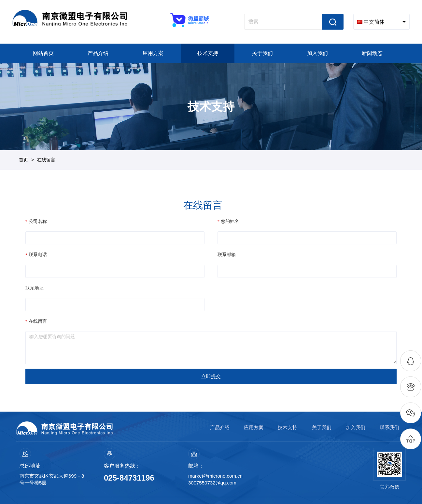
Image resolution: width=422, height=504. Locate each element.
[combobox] (381, 22)
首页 (23, 160)
